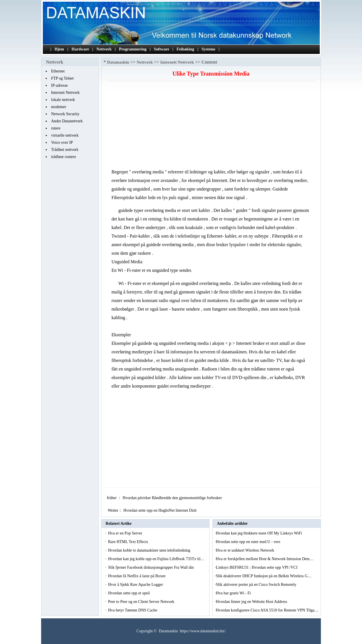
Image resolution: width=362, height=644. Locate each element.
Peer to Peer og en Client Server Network (142, 602)
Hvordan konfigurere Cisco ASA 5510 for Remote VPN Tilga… (267, 610)
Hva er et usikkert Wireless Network (246, 550)
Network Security (65, 114)
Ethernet (58, 71)
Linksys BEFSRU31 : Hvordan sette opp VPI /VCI (257, 567)
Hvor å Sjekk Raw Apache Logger (136, 585)
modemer (59, 107)
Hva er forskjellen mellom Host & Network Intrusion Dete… (265, 559)
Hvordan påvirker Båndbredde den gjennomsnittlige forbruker (173, 498)
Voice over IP (62, 142)
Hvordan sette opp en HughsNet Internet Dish (160, 510)
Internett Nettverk (65, 93)
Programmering (133, 49)
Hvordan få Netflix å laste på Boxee (137, 576)
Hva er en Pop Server (125, 533)
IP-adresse (59, 85)
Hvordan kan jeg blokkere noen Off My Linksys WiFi (259, 533)
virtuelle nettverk (65, 135)
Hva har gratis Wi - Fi (234, 593)
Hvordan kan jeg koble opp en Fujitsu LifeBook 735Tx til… (156, 559)
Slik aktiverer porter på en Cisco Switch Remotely (257, 585)
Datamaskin (118, 62)
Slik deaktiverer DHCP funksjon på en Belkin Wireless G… (264, 576)
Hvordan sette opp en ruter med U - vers (249, 542)
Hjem (59, 49)
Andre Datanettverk (67, 121)
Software (161, 49)
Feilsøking (185, 49)
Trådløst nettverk (65, 150)
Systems (208, 49)
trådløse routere (64, 157)
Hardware (80, 49)
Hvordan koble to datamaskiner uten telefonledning (150, 550)
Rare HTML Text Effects (128, 542)
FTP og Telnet (62, 78)
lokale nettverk (63, 100)
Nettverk (104, 49)
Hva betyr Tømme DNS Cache (133, 610)
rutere (56, 128)
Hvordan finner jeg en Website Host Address (252, 602)
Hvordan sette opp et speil (129, 593)
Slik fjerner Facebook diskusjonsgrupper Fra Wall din (151, 567)
